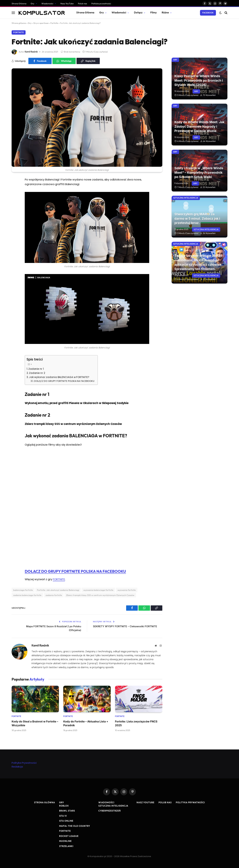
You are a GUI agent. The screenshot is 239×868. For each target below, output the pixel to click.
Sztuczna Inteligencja (186, 198)
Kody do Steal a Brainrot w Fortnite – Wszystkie (35, 723)
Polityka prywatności (101, 3)
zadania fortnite (54, 595)
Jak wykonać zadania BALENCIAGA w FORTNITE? (59, 377)
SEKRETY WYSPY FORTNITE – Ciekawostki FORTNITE (125, 626)
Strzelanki (66, 846)
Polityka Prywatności (24, 763)
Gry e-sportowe (41, 23)
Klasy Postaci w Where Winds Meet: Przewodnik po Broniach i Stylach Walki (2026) (199, 80)
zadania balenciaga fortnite (27, 595)
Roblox (64, 806)
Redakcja (17, 767)
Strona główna (19, 23)
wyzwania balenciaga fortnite (98, 590)
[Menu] (13, 13)
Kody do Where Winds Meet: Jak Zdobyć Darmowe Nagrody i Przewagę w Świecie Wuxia (199, 127)
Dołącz (138, 13)
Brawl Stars (67, 811)
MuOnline (65, 841)
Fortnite (54, 23)
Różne (165, 13)
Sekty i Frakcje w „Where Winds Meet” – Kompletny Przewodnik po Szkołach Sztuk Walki (199, 173)
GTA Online (66, 821)
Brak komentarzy (71, 52)
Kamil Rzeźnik (31, 52)
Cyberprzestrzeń (110, 811)
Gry (33, 3)
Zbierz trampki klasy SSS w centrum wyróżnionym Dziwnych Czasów (100, 595)
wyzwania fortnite (127, 590)
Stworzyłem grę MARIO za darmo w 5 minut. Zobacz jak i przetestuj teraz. (197, 219)
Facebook (208, 13)
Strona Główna (19, 3)
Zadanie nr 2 (37, 373)
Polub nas (82, 3)
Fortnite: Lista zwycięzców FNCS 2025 (136, 723)
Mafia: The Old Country (75, 826)
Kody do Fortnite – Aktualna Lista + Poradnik (86, 723)
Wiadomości (47, 3)
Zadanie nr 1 (36, 369)
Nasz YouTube (67, 3)
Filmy (154, 13)
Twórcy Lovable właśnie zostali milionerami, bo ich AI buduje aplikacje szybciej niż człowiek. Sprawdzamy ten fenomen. (199, 262)
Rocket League (69, 836)
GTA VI (63, 816)
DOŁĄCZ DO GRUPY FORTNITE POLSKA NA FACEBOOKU (64, 381)
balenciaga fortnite (23, 590)
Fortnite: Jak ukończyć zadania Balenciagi (58, 590)
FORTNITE (59, 579)
